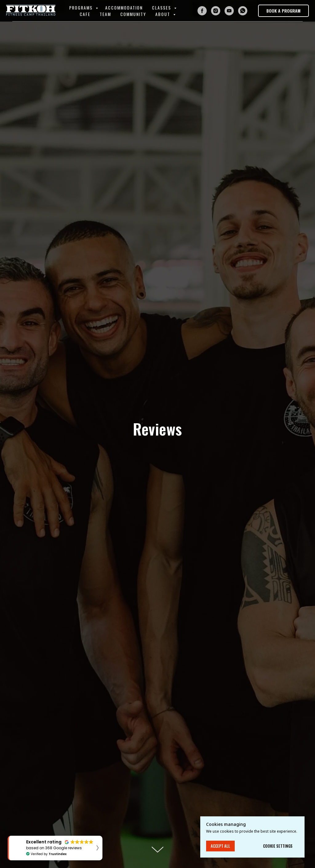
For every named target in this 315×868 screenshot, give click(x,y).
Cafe (85, 14)
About (163, 14)
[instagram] (216, 11)
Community (133, 14)
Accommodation (124, 8)
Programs (82, 8)
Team (105, 14)
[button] (283, 11)
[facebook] (202, 11)
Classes (162, 8)
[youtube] (229, 11)
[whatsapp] (243, 11)
